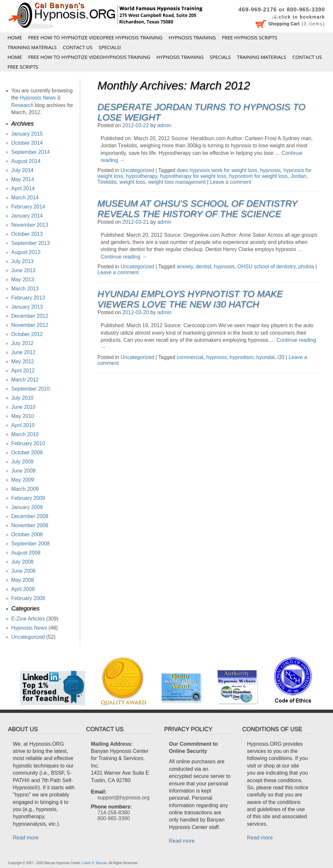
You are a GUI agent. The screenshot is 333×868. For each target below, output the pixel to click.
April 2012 (23, 371)
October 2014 (27, 143)
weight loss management (177, 182)
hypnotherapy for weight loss (193, 176)
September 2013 (31, 243)
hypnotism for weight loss (259, 176)
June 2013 (24, 270)
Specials (220, 57)
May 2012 (23, 361)
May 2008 (23, 580)
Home (15, 37)
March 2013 (25, 289)
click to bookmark (302, 17)
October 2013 (27, 234)
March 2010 (25, 434)
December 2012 (30, 316)
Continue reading (124, 257)
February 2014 (28, 207)
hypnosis (270, 170)
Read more (26, 838)
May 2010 (23, 416)
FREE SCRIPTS (23, 67)
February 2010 (28, 443)
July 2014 (23, 170)
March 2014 (25, 198)
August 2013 (26, 252)
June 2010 (24, 407)
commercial (190, 357)
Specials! (110, 47)
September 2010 (31, 389)
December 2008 (30, 516)
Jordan (298, 176)
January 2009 (27, 507)
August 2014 (26, 161)
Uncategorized (137, 170)
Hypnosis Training (192, 37)
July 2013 (23, 261)
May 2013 (23, 280)
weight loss (132, 182)
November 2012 (30, 325)
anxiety (185, 267)
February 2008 (28, 598)
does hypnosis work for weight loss (217, 170)
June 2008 (24, 571)
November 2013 (30, 225)
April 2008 (23, 589)
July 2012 (23, 343)
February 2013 (28, 298)
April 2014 (23, 188)
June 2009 (24, 471)
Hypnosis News (29, 628)
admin (165, 125)
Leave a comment (230, 182)
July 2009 (23, 462)
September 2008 (31, 544)
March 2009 (25, 489)
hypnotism (241, 357)
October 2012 (27, 334)
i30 (281, 357)
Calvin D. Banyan (94, 863)
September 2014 (31, 152)
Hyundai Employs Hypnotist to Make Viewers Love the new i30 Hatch (190, 299)
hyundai (265, 357)
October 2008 (27, 534)
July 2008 (23, 562)
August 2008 (26, 553)
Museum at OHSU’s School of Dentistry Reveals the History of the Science (198, 209)
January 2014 (27, 216)
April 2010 (23, 425)
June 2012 (24, 352)
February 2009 (28, 498)
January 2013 (27, 307)
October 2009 (27, 453)
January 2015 (27, 134)
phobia (306, 267)
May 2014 (23, 179)
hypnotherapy (142, 176)
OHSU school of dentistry (266, 267)
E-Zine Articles (28, 619)
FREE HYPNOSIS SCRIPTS (249, 37)
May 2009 (23, 480)
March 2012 (25, 380)
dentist (203, 267)
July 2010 (23, 398)
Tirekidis (107, 182)
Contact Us (78, 47)
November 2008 (30, 525)
